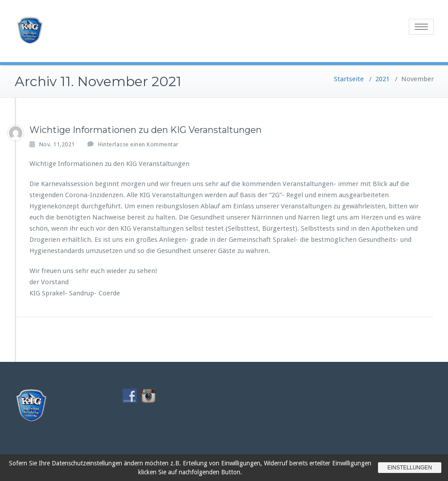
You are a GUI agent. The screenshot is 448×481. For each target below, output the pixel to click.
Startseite (349, 79)
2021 (382, 79)
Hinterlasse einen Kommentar (138, 144)
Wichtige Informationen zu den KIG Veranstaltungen (146, 130)
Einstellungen (410, 468)
